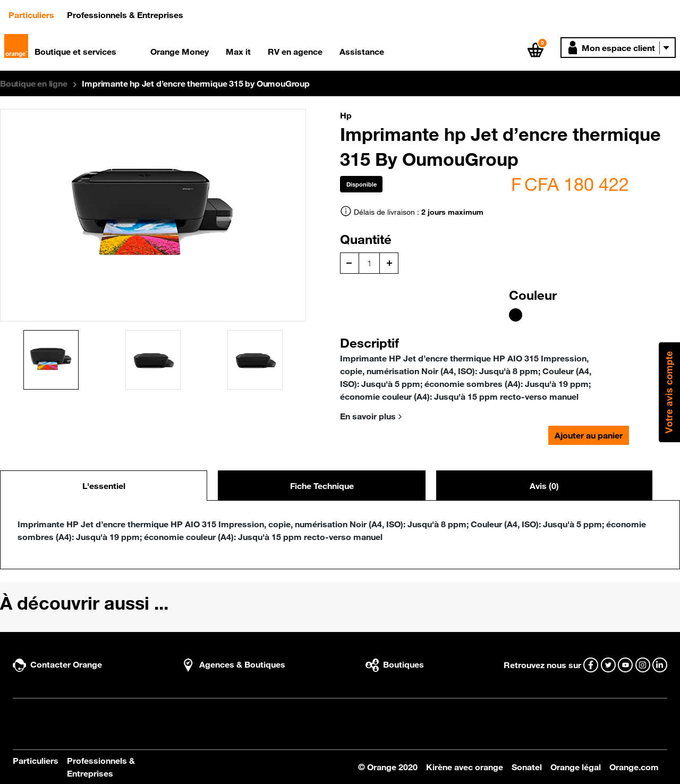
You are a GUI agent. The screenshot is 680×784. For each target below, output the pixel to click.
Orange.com (634, 767)
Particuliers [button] (36, 14)
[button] (618, 48)
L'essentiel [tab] (104, 486)
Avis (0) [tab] (544, 486)
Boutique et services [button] (75, 52)
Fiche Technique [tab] (322, 486)
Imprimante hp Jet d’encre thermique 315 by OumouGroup (195, 83)
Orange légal (576, 767)
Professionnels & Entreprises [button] (125, 15)
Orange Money (180, 52)
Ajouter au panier (589, 435)
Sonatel (527, 767)
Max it (238, 52)
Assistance (362, 52)
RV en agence (295, 52)
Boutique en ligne (34, 83)
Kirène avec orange (465, 767)
